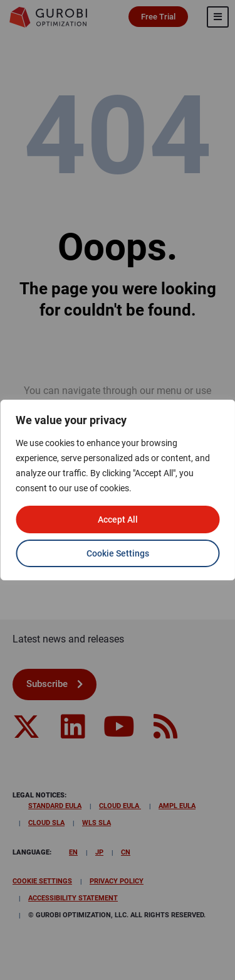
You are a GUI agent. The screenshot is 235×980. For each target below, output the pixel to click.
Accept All (118, 519)
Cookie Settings (118, 553)
